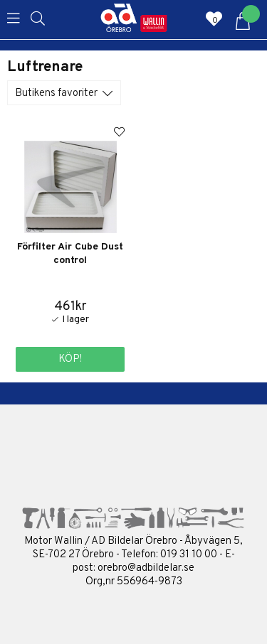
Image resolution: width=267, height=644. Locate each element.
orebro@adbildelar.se (146, 568)
